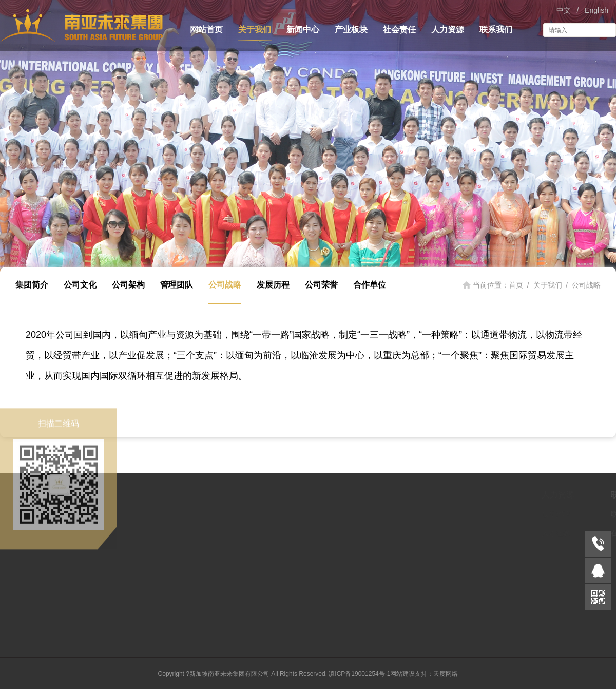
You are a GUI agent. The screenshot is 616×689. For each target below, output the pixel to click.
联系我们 (496, 30)
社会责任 (399, 30)
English (596, 10)
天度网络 (446, 674)
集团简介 (32, 285)
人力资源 (448, 30)
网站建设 (402, 674)
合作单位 (370, 285)
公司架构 (128, 285)
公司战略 (225, 285)
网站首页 (206, 30)
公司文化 (80, 285)
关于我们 (255, 30)
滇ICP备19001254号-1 (359, 674)
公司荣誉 (321, 285)
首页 (516, 285)
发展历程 (273, 285)
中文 (564, 10)
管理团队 (177, 285)
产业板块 (351, 30)
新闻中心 (303, 30)
